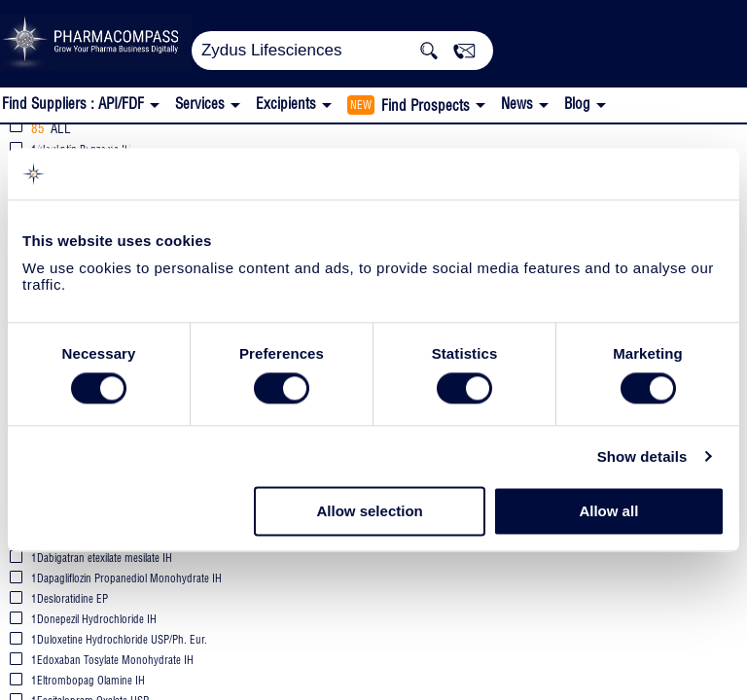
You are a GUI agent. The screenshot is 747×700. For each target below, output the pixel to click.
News (517, 104)
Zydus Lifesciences (112, 142)
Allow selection (370, 512)
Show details (642, 456)
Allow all (608, 512)
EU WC (268, 144)
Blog (577, 104)
